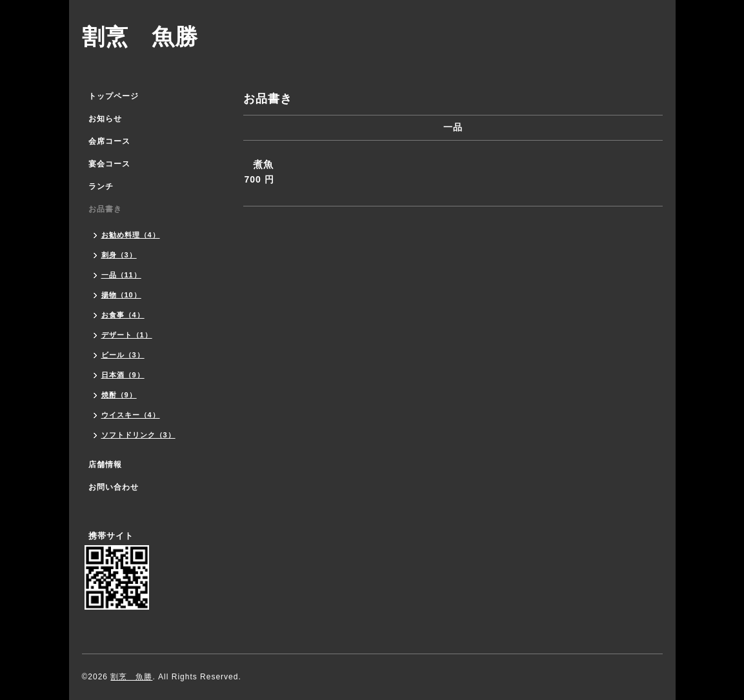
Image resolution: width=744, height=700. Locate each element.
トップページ (114, 96)
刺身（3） (119, 255)
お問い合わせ (114, 487)
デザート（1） (127, 335)
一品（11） (121, 275)
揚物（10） (121, 295)
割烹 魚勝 (140, 36)
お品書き (105, 209)
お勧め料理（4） (131, 235)
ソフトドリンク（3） (138, 435)
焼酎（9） (119, 395)
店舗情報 (105, 465)
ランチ (101, 186)
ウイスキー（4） (131, 415)
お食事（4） (123, 315)
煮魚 (263, 164)
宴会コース (109, 164)
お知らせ (105, 119)
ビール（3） (123, 355)
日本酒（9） (123, 375)
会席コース (109, 141)
